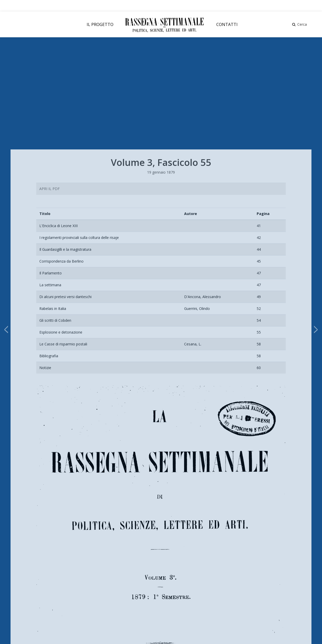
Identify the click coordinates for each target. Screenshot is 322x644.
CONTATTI (227, 24)
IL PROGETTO (100, 24)
